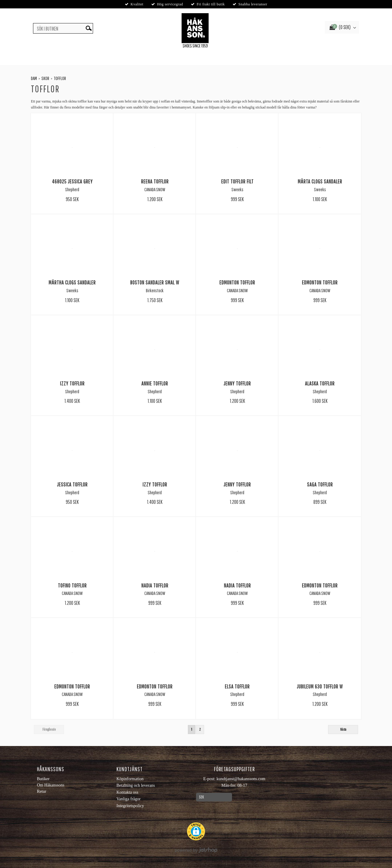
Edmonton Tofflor (237, 282)
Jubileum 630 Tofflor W (320, 686)
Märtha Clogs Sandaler (72, 282)
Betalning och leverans (136, 785)
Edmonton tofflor (72, 686)
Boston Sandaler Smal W (155, 282)
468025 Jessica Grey (72, 181)
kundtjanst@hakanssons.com (241, 779)
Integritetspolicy (130, 806)
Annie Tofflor (155, 383)
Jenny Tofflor (237, 383)
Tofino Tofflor (72, 585)
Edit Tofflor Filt (237, 181)
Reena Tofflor (155, 181)
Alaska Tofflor (320, 383)
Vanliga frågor (128, 799)
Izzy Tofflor (72, 383)
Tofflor (60, 78)
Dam (34, 78)
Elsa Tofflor (237, 686)
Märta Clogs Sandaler (320, 181)
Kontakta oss (127, 792)
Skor (45, 78)
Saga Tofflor (320, 484)
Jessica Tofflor (72, 484)
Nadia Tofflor (155, 585)
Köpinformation (130, 779)
